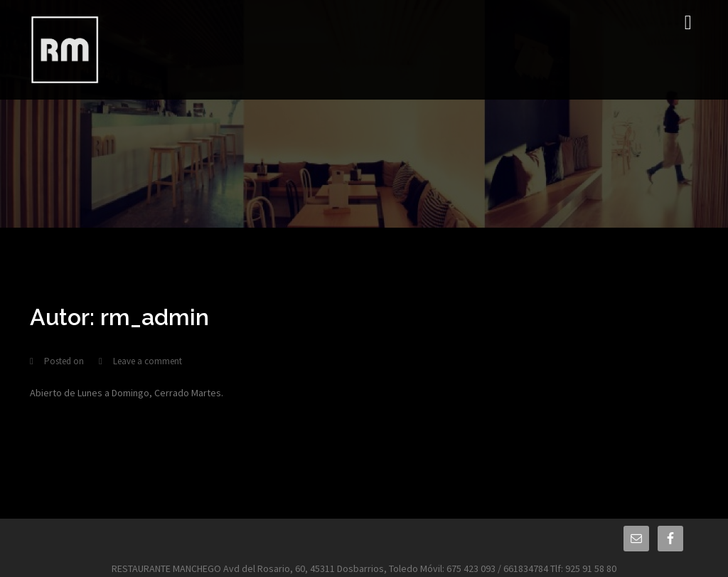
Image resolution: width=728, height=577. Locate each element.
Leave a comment (148, 361)
